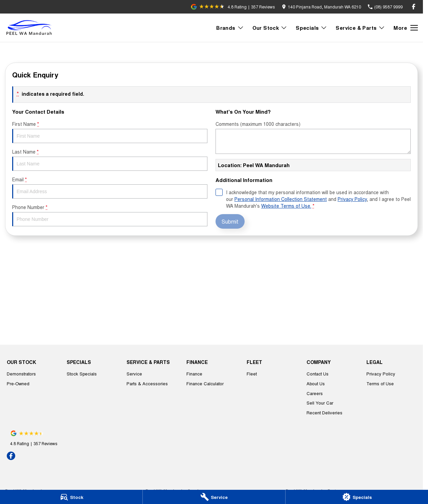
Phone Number (110, 215)
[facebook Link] (414, 7)
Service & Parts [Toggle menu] (360, 28)
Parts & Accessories (147, 383)
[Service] (214, 497)
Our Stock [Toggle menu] (270, 28)
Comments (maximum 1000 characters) (313, 137)
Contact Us (318, 374)
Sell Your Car (320, 403)
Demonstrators (21, 374)
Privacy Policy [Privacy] (352, 199)
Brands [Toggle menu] (230, 28)
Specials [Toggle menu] (311, 28)
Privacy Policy (381, 374)
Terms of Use (380, 383)
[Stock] (71, 497)
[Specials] (357, 497)
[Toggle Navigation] (406, 28)
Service (134, 374)
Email (110, 187)
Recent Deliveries (324, 413)
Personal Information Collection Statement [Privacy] (281, 199)
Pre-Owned (18, 383)
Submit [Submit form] (230, 221)
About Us (316, 383)
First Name (110, 132)
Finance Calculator (205, 383)
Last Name (110, 159)
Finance (194, 374)
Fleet (252, 374)
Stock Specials (82, 374)
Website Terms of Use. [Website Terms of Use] (286, 206)
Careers (315, 393)
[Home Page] (30, 28)
